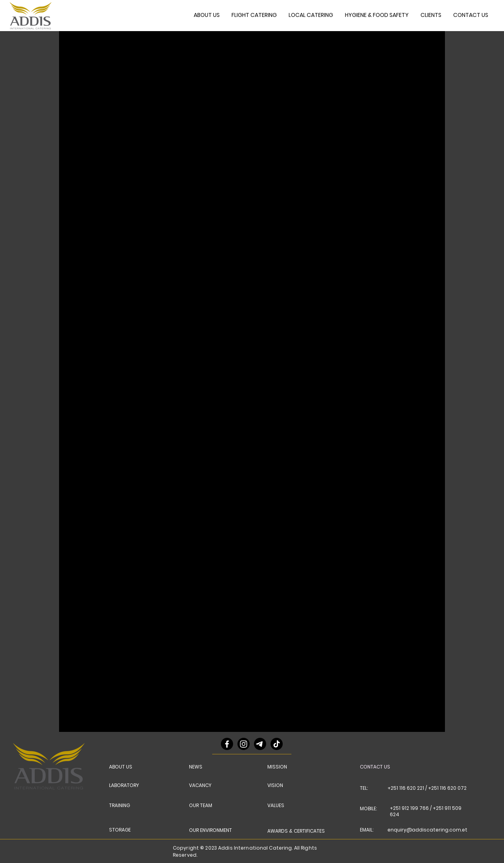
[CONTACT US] (379, 767)
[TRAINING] (122, 806)
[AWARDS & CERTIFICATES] (298, 831)
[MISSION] (279, 767)
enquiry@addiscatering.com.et (427, 830)
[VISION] (279, 785)
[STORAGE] (122, 830)
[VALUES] (279, 806)
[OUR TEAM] (202, 806)
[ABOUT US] (122, 767)
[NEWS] (198, 767)
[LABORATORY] (127, 785)
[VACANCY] (202, 785)
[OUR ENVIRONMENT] (213, 830)
